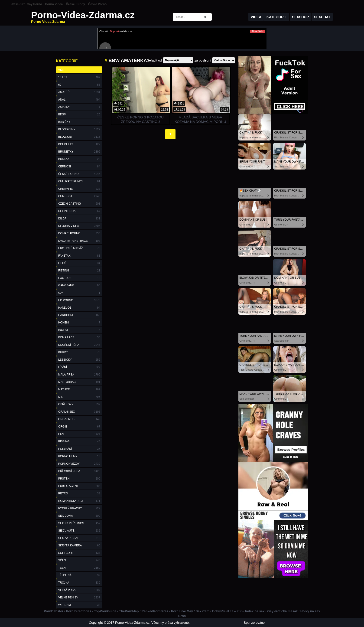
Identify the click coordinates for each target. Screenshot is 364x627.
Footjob (79, 278)
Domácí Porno (79, 233)
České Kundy (75, 4)
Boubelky (79, 144)
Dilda (79, 219)
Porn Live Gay (182, 611)
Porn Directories (79, 611)
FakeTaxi (79, 256)
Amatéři (79, 92)
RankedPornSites (155, 611)
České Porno (97, 4)
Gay (79, 293)
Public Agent (79, 486)
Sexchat (322, 17)
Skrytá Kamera (79, 545)
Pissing (79, 441)
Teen (79, 568)
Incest (79, 330)
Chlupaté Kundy (79, 181)
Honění (79, 323)
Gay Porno (34, 4)
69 (79, 85)
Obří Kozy (79, 404)
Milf (79, 397)
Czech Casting (79, 204)
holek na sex (255, 611)
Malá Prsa (79, 375)
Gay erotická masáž (282, 611)
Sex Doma (79, 516)
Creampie (79, 189)
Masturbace (79, 382)
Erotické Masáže (79, 248)
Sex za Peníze (79, 538)
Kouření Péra (79, 345)
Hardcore (79, 315)
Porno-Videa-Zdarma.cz (83, 17)
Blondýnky (79, 129)
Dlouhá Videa (79, 226)
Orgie (79, 427)
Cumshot (79, 196)
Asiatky (79, 107)
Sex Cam (203, 611)
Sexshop (301, 17)
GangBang (79, 285)
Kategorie (277, 17)
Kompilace (79, 337)
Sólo (79, 560)
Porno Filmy (79, 456)
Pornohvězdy (79, 464)
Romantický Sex (79, 501)
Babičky (79, 122)
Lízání (79, 367)
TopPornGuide (105, 611)
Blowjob (79, 137)
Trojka (79, 583)
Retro (79, 493)
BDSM (79, 114)
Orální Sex (79, 412)
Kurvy (79, 352)
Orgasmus (79, 419)
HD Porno (79, 300)
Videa (256, 17)
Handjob (79, 308)
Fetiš (79, 263)
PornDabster (54, 611)
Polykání (79, 449)
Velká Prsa (79, 590)
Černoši (79, 167)
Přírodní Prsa (79, 471)
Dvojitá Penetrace (79, 241)
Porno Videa (54, 4)
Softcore (79, 553)
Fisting (79, 271)
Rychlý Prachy (79, 508)
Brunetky (79, 152)
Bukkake (79, 159)
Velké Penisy (79, 598)
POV (79, 434)
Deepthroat (79, 211)
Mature (79, 389)
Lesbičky (79, 360)
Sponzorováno (254, 623)
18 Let (79, 77)
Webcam (79, 605)
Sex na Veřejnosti (79, 523)
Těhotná (79, 575)
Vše (61, 70)
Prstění (79, 479)
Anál (79, 100)
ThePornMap (129, 611)
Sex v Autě (79, 531)
